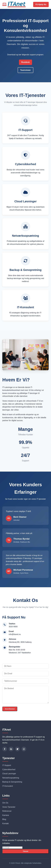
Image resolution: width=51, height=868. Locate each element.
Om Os (5, 803)
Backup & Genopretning (12, 782)
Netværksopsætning (11, 778)
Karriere (6, 815)
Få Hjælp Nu (41, 4)
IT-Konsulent (8, 786)
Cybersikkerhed (9, 770)
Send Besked (10, 709)
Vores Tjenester (9, 807)
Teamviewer (25, 70)
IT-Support (7, 765)
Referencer (7, 811)
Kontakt (5, 823)
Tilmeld (25, 851)
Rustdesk (25, 62)
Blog (4, 819)
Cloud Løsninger (9, 774)
